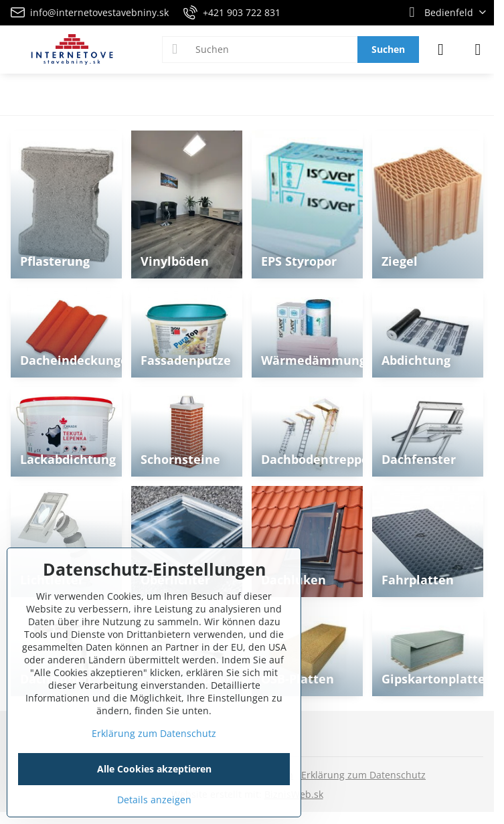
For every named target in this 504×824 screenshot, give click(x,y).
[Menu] (478, 50)
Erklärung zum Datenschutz (363, 775)
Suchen (388, 49)
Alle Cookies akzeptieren (154, 769)
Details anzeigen (154, 800)
